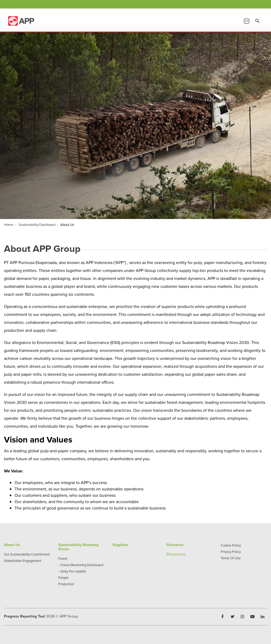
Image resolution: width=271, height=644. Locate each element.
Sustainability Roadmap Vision (78, 547)
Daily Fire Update (73, 571)
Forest (63, 558)
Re (169, 554)
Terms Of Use (231, 558)
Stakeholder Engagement (23, 561)
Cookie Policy (231, 545)
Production (66, 584)
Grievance (175, 545)
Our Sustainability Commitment (27, 554)
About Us (12, 545)
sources (179, 554)
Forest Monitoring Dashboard (82, 565)
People (63, 578)
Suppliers (120, 545)
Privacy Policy (231, 552)
